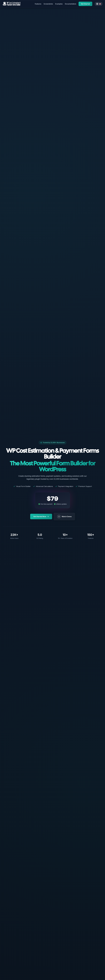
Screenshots (48, 4)
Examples (59, 4)
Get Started (85, 4)
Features (38, 4)
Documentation (71, 4)
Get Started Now (41, 517)
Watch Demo (64, 517)
